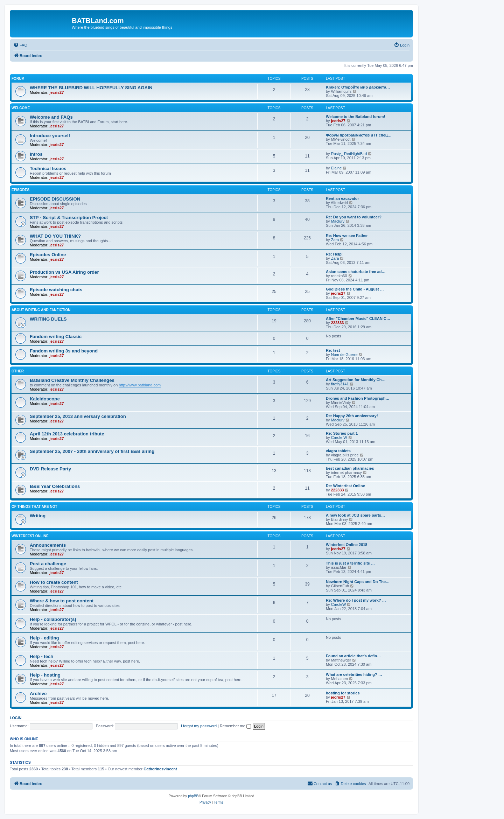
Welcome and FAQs (51, 117)
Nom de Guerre (344, 355)
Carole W (339, 437)
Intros (36, 154)
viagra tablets (338, 451)
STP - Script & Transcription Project (69, 218)
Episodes (20, 190)
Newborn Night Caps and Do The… (358, 582)
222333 (338, 323)
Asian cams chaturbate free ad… (356, 272)
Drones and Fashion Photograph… (358, 398)
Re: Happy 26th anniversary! (352, 416)
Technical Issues (48, 169)
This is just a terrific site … (350, 563)
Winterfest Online (30, 536)
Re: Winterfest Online (345, 486)
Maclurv (338, 221)
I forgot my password (199, 726)
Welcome (21, 108)
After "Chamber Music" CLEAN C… (358, 318)
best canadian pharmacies (350, 468)
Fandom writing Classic (56, 337)
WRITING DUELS (48, 319)
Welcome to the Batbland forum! (355, 117)
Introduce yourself (50, 136)
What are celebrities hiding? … (354, 674)
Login (16, 718)
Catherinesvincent (160, 769)
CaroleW (339, 604)
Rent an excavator (342, 198)
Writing (38, 516)
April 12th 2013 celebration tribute (67, 434)
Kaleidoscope (45, 399)
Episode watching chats (56, 290)
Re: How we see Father (347, 236)
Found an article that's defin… (353, 656)
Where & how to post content (62, 601)
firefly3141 (340, 384)
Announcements (48, 545)
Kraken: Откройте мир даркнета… (358, 87)
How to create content (54, 582)
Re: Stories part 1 (342, 433)
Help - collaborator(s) (53, 619)
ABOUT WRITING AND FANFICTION (41, 310)
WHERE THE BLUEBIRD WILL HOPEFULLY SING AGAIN (91, 88)
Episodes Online (48, 255)
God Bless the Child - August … (355, 289)
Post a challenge (48, 564)
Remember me (235, 726)
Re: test (333, 350)
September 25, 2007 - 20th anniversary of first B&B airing (92, 451)
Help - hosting (45, 675)
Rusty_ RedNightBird (349, 154)
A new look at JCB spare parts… (355, 515)
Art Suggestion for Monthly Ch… (356, 380)
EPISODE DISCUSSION (55, 199)
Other (18, 371)
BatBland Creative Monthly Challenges (72, 380)
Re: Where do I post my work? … (356, 600)
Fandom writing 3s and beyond (64, 351)
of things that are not (34, 507)
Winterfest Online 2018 (347, 545)
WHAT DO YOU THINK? (55, 236)
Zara (335, 240)
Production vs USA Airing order (64, 272)
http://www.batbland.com (140, 385)
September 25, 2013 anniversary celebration (78, 416)
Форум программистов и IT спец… (359, 135)
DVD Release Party (50, 469)
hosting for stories (343, 693)
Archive (38, 694)
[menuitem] (20, 45)
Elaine (337, 168)
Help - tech (41, 656)
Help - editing (44, 638)
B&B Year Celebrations (55, 486)
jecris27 (57, 92)
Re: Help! (334, 254)
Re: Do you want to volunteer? (354, 217)
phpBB (193, 796)
